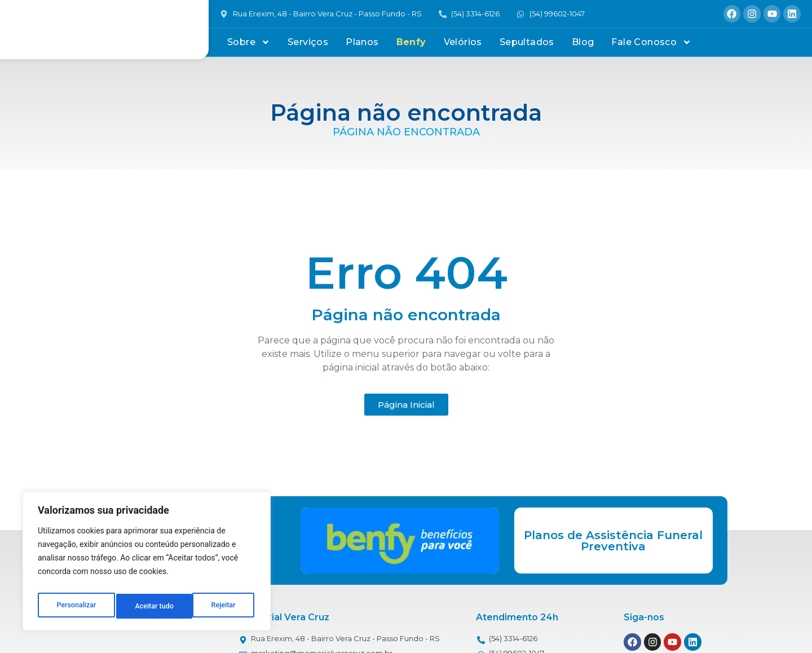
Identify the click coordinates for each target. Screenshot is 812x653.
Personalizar (76, 606)
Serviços (308, 42)
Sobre (249, 42)
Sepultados (527, 42)
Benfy (411, 42)
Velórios (463, 42)
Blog (583, 42)
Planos (362, 42)
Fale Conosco (651, 42)
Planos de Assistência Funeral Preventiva (613, 541)
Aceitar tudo (219, 606)
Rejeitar (147, 606)
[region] (147, 564)
